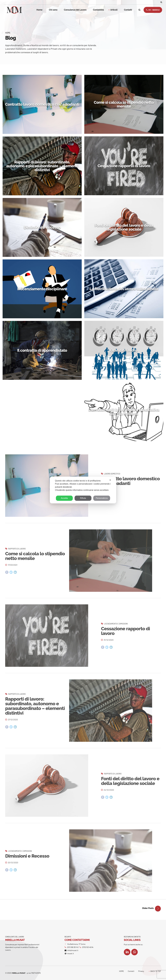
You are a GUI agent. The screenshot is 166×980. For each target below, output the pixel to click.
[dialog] (83, 490)
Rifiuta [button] (83, 498)
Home (39, 10)
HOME (122, 971)
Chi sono (53, 10)
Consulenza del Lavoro (75, 10)
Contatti (128, 10)
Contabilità (98, 10)
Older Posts (148, 908)
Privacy (141, 971)
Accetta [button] (64, 498)
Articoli (114, 10)
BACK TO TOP (156, 971)
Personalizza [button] (102, 498)
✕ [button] (110, 480)
